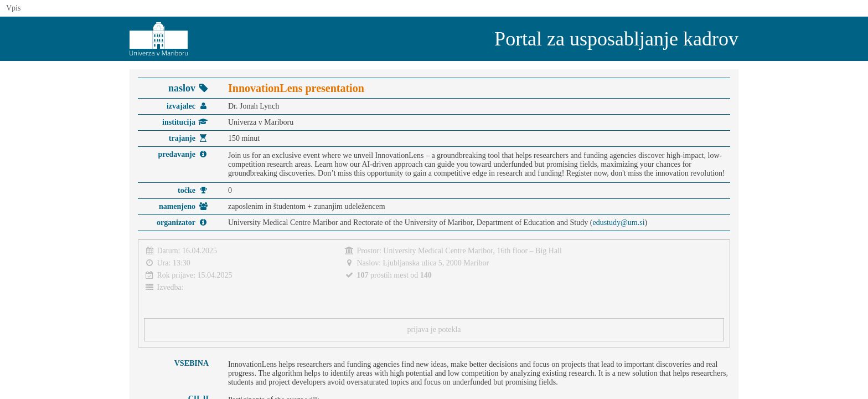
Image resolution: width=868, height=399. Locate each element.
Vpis (13, 8)
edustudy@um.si (618, 222)
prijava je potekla (434, 329)
